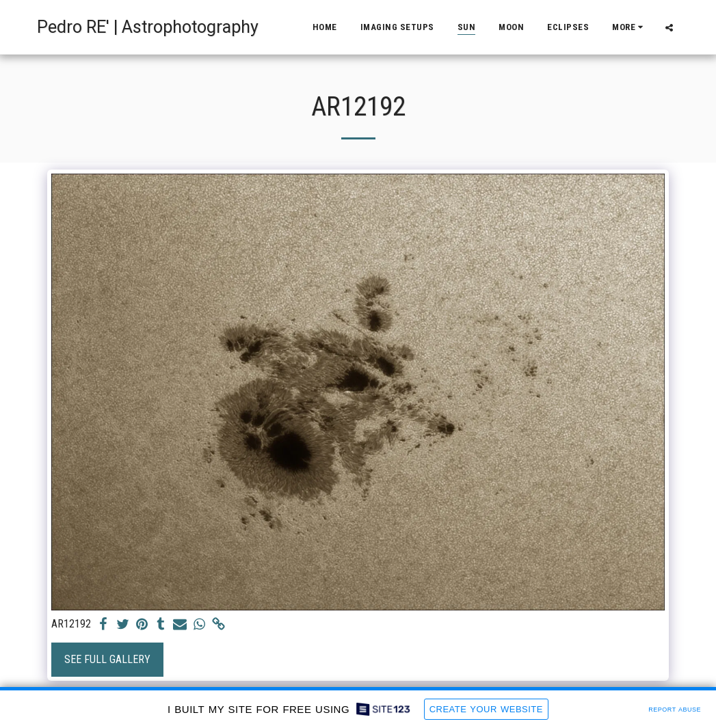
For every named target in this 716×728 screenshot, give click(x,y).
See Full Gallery (107, 659)
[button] (669, 27)
